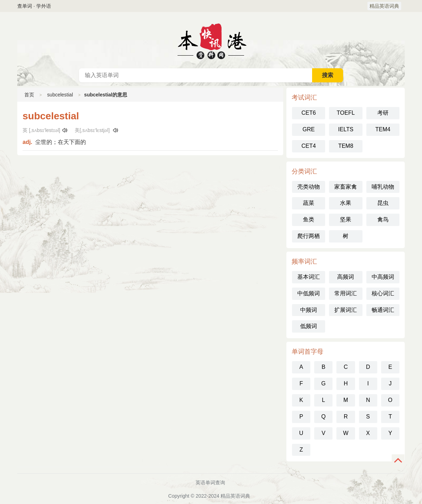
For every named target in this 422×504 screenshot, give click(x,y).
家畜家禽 (346, 187)
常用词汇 (346, 293)
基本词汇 (309, 277)
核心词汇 (383, 293)
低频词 (309, 326)
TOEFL (346, 113)
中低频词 (309, 293)
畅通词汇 (383, 310)
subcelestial (60, 95)
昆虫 (383, 203)
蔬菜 (309, 203)
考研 (383, 113)
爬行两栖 (309, 236)
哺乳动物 (383, 187)
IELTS (346, 129)
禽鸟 (383, 219)
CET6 (309, 113)
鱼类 (309, 219)
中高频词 (383, 277)
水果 (346, 203)
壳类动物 (309, 187)
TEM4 (383, 129)
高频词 (346, 277)
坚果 (346, 219)
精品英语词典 (384, 6)
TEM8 (346, 146)
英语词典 (211, 40)
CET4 (309, 146)
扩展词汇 (346, 310)
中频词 (309, 310)
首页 (29, 95)
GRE (309, 129)
